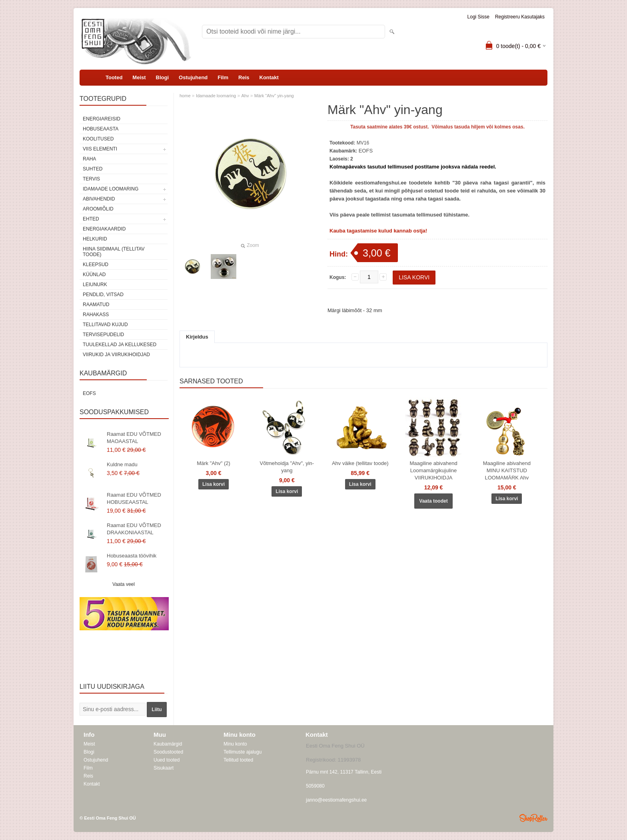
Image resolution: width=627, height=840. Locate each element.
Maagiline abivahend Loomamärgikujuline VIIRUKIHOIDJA (433, 470)
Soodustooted (168, 752)
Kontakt (269, 77)
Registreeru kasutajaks (520, 17)
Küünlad (94, 275)
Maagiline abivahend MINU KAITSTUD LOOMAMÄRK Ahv (507, 470)
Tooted (114, 77)
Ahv (245, 96)
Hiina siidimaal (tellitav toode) (114, 252)
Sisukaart (164, 768)
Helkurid (95, 239)
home (185, 96)
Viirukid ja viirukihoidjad (116, 355)
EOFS (89, 393)
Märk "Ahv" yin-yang (274, 96)
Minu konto (235, 744)
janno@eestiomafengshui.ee (336, 800)
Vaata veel (124, 584)
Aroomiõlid (98, 209)
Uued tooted (167, 760)
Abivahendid (99, 199)
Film (223, 77)
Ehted (91, 219)
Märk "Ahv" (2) (214, 463)
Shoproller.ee (533, 818)
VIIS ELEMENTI (100, 149)
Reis (244, 77)
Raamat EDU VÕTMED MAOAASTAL (134, 438)
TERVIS (91, 179)
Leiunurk (95, 285)
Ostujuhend (193, 77)
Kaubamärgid (168, 744)
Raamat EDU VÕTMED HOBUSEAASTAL (134, 498)
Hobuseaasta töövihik (132, 556)
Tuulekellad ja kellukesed (120, 345)
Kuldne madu (122, 464)
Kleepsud (96, 265)
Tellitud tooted (238, 760)
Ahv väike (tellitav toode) (360, 463)
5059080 (315, 786)
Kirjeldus (197, 337)
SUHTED (93, 169)
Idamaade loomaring (111, 189)
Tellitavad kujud (105, 325)
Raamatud (96, 305)
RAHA (89, 159)
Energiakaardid (104, 229)
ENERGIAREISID (102, 119)
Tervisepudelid (103, 335)
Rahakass (96, 315)
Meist (139, 77)
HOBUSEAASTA (101, 129)
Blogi (163, 77)
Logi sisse (478, 17)
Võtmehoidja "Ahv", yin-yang (287, 467)
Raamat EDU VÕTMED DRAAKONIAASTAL (134, 529)
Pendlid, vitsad (103, 295)
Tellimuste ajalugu (243, 752)
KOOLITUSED (98, 139)
